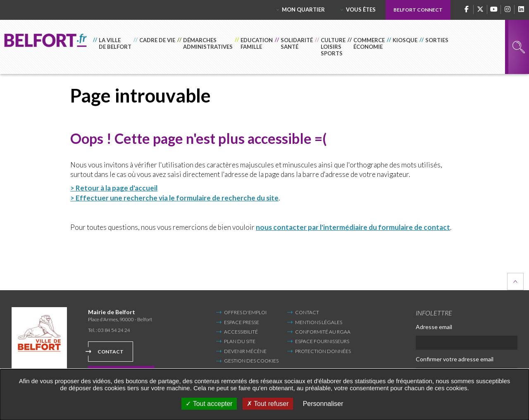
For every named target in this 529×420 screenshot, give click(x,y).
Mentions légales (319, 322)
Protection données (323, 351)
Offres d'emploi (245, 312)
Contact (111, 352)
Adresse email (434, 327)
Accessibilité (241, 332)
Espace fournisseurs (322, 341)
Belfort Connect (418, 10)
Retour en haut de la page (515, 282)
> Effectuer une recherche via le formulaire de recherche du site (174, 198)
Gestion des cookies (251, 361)
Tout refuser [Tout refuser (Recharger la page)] (268, 404)
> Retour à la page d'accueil (114, 188)
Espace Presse (242, 322)
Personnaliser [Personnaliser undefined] (323, 404)
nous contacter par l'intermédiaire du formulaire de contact (353, 227)
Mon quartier (303, 10)
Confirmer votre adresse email (455, 359)
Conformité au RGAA (323, 332)
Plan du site (240, 341)
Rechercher (519, 47)
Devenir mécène (245, 351)
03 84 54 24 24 (114, 330)
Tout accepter (209, 404)
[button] (113, 47)
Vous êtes (361, 10)
